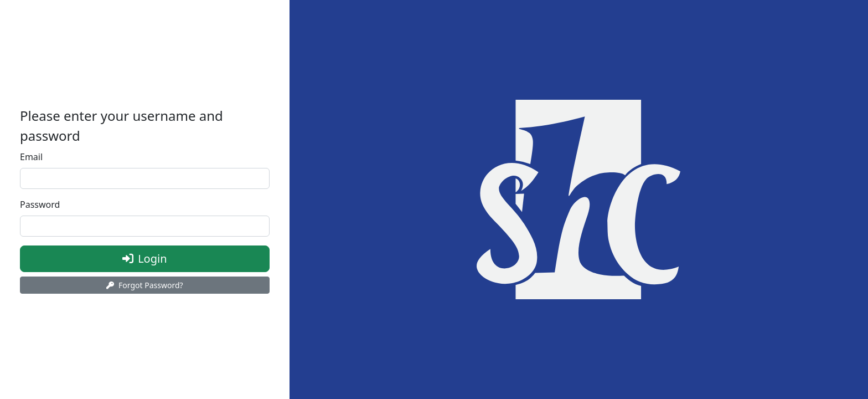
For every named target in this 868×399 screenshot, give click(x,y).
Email (31, 157)
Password (40, 204)
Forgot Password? (145, 285)
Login (171, 258)
